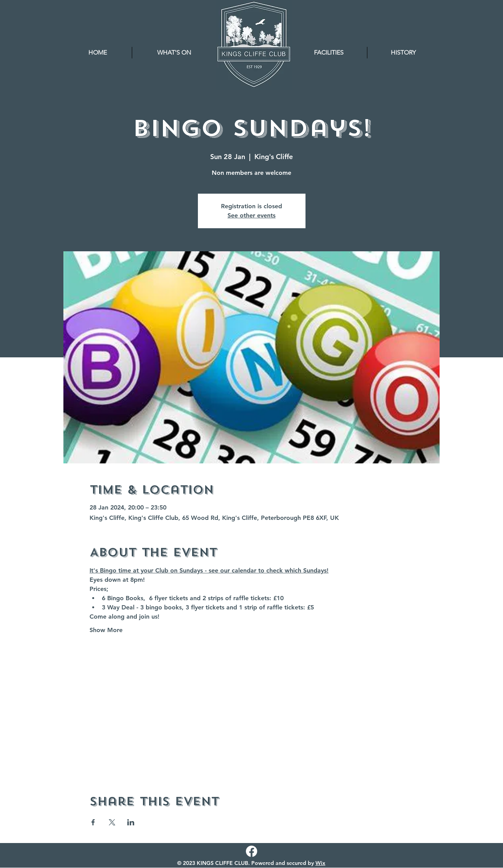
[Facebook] (251, 851)
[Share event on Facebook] (93, 822)
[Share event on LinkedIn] (131, 822)
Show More (106, 630)
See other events (251, 215)
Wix (320, 863)
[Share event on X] (112, 822)
